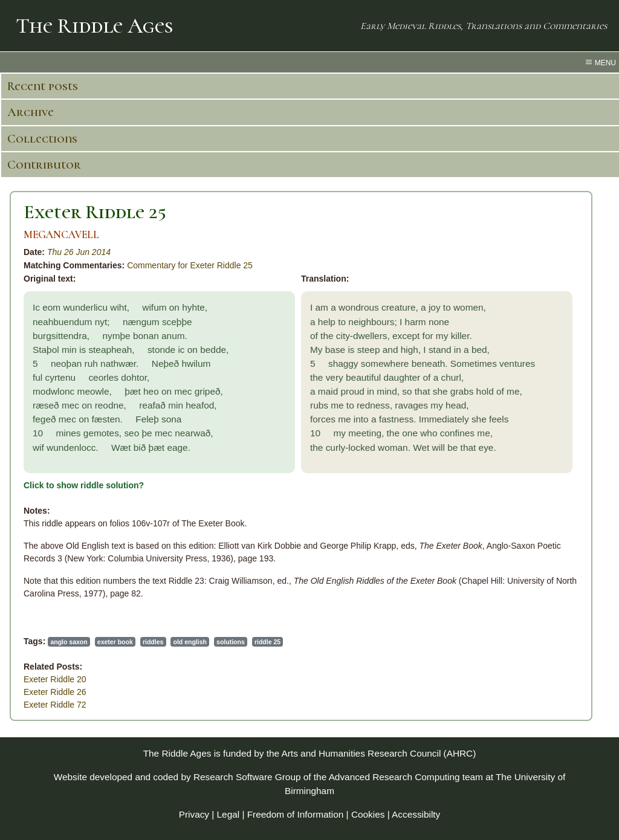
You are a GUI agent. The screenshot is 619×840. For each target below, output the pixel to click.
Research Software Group (247, 777)
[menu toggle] (309, 62)
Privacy (194, 814)
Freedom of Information (296, 814)
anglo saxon (69, 642)
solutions (231, 642)
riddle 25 (267, 642)
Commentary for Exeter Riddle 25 (190, 265)
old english (190, 642)
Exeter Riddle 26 (55, 692)
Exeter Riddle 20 (55, 679)
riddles (153, 642)
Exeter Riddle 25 (95, 212)
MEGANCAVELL (61, 235)
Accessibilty (416, 814)
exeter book (115, 642)
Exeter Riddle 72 (55, 705)
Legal (228, 814)
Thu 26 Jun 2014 (79, 252)
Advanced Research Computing (394, 777)
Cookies (368, 814)
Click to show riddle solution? (84, 485)
